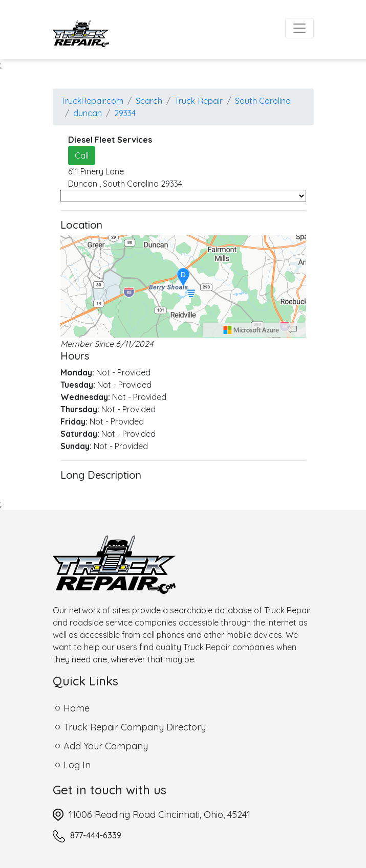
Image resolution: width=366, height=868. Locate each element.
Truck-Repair (199, 101)
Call (82, 155)
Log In (77, 765)
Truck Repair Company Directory (135, 727)
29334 (125, 113)
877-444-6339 (96, 835)
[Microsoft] (251, 330)
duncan (88, 113)
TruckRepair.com (92, 101)
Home (77, 708)
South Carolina (263, 101)
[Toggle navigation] (299, 28)
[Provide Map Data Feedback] (293, 330)
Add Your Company (106, 746)
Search (149, 101)
